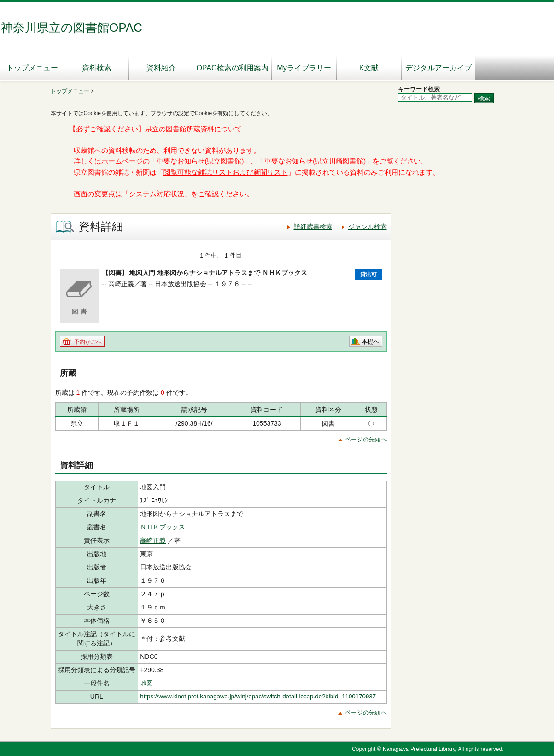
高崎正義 (153, 540)
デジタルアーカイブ (438, 68)
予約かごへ (88, 342)
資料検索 (97, 68)
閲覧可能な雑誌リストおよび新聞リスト (226, 172)
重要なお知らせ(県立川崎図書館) (315, 161)
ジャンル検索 (367, 227)
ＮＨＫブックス (163, 527)
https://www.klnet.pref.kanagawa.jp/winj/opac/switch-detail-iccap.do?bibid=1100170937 (258, 696)
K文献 (369, 68)
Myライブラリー (304, 68)
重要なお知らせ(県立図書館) (200, 161)
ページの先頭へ (366, 439)
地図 (146, 683)
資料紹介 (161, 68)
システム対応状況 (157, 194)
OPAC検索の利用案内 (232, 68)
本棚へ (370, 342)
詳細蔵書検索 (313, 227)
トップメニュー (32, 68)
